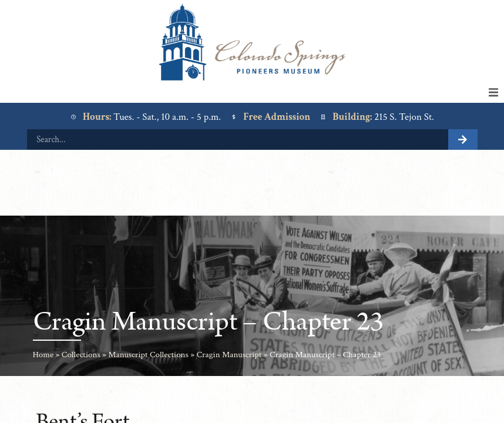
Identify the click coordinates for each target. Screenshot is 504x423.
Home (43, 355)
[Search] (463, 140)
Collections (81, 355)
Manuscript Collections (148, 355)
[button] (493, 92)
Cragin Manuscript (229, 355)
